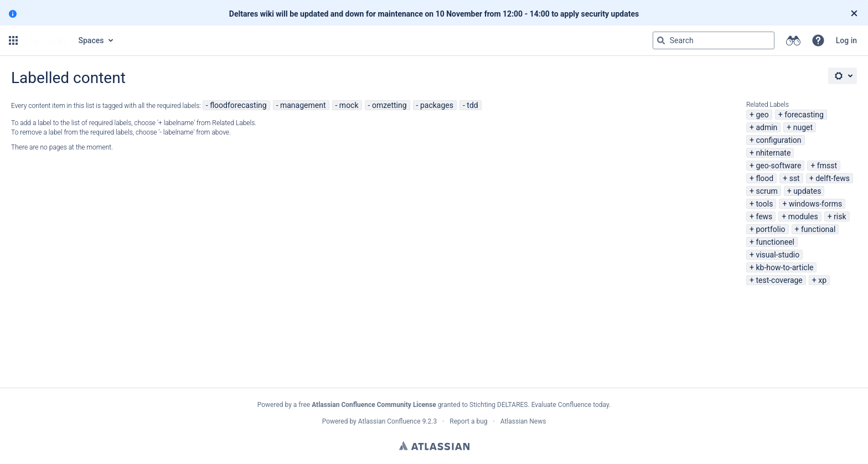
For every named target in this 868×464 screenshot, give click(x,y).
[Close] (854, 14)
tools (764, 204)
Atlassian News (523, 421)
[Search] (661, 40)
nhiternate (773, 153)
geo (762, 115)
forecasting (804, 115)
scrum (766, 191)
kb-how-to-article (784, 267)
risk (840, 216)
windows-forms (815, 204)
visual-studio (777, 255)
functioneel (775, 242)
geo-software (778, 166)
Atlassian (434, 446)
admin (766, 127)
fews (764, 216)
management (303, 105)
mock (349, 105)
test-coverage (779, 280)
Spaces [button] (91, 40)
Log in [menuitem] (846, 40)
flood (764, 178)
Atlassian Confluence (389, 421)
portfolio (770, 229)
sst (795, 178)
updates (807, 191)
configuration (778, 140)
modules (803, 216)
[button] (13, 40)
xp (822, 280)
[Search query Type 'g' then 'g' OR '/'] (714, 40)
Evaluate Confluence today (570, 405)
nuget (803, 127)
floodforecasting (238, 105)
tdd (472, 105)
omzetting (389, 105)
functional (818, 229)
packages (437, 105)
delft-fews (833, 178)
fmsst (827, 166)
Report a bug (468, 421)
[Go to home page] (47, 40)
